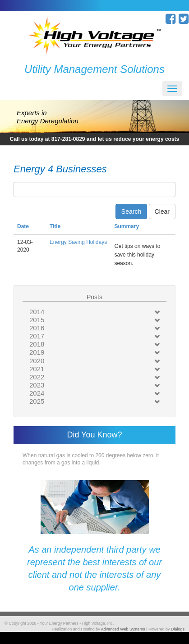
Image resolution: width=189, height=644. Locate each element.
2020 (37, 361)
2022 (37, 377)
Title (55, 226)
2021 (37, 369)
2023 (37, 385)
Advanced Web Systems (123, 629)
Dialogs (178, 629)
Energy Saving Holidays (78, 242)
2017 (37, 336)
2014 (37, 312)
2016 (37, 328)
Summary (127, 226)
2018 (37, 344)
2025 (37, 401)
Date (23, 226)
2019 (37, 352)
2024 (37, 393)
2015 (37, 320)
